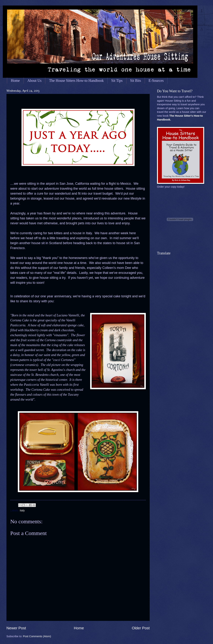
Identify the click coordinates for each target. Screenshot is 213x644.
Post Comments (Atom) (37, 636)
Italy (22, 510)
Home (15, 81)
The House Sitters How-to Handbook (76, 81)
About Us (34, 81)
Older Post (141, 628)
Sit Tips (117, 81)
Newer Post (16, 628)
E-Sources (156, 81)
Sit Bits (136, 81)
